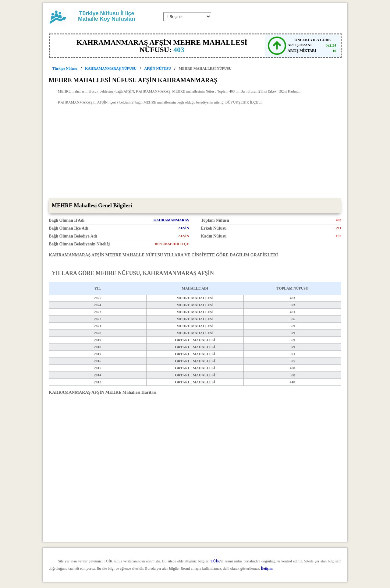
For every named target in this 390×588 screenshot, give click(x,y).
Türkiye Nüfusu (65, 69)
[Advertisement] (195, 152)
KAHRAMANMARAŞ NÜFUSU (111, 69)
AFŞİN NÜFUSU (158, 69)
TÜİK (216, 561)
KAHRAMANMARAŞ (171, 220)
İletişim (267, 569)
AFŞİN (184, 228)
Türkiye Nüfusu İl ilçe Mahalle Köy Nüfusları (107, 16)
